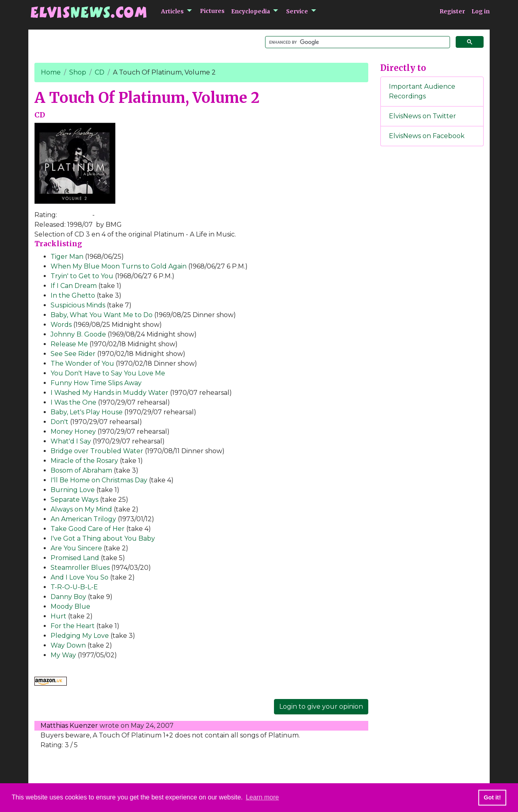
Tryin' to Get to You (82, 276)
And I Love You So (80, 577)
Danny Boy (68, 597)
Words (61, 325)
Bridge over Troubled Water (97, 451)
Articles (172, 11)
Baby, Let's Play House (87, 412)
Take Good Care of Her (88, 529)
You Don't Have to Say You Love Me (108, 373)
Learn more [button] (262, 797)
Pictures (212, 11)
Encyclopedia (251, 11)
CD (100, 72)
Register (452, 11)
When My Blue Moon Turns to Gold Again (119, 266)
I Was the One (73, 402)
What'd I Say (71, 441)
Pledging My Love (80, 636)
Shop (78, 72)
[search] (357, 42)
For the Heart (73, 626)
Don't (59, 422)
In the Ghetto (73, 295)
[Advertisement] (432, 287)
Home (51, 72)
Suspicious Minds (78, 305)
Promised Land (75, 558)
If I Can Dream (74, 286)
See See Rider (73, 354)
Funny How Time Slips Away (96, 383)
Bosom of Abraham (81, 470)
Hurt (58, 616)
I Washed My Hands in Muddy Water (109, 393)
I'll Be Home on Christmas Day (99, 480)
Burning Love (73, 490)
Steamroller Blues (80, 568)
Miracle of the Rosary (84, 461)
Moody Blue (70, 606)
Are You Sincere (76, 548)
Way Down (68, 645)
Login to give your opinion (321, 707)
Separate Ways (74, 500)
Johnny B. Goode (78, 334)
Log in (481, 11)
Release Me (69, 344)
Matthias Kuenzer (69, 726)
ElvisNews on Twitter (422, 116)
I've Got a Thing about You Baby (103, 538)
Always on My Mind (81, 509)
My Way (63, 655)
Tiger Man (67, 257)
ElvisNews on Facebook (427, 136)
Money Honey (73, 432)
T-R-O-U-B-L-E (74, 587)
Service (297, 11)
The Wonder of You (82, 363)
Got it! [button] (492, 797)
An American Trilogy (83, 519)
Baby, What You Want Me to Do (102, 315)
